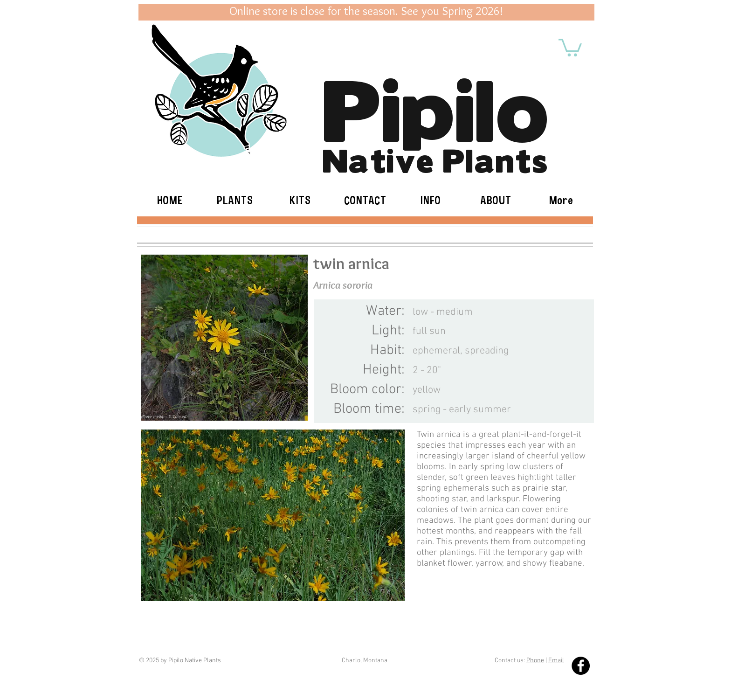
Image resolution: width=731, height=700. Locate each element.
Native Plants (435, 159)
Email (556, 661)
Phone (535, 661)
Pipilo (435, 105)
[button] (570, 47)
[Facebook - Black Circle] (581, 666)
